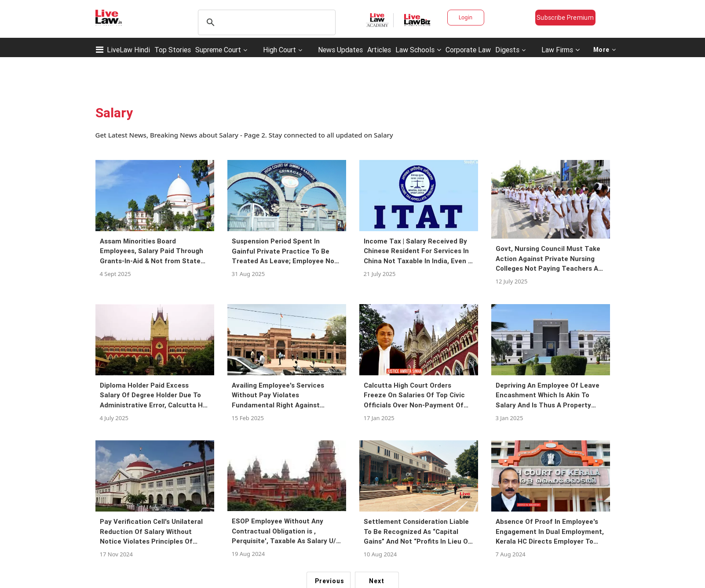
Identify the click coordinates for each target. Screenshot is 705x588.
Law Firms (561, 50)
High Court (279, 50)
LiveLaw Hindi (128, 50)
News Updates (340, 50)
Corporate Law (468, 50)
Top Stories (173, 50)
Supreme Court (218, 50)
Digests (507, 50)
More (605, 50)
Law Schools (418, 50)
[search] (265, 22)
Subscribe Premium (565, 18)
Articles (379, 50)
